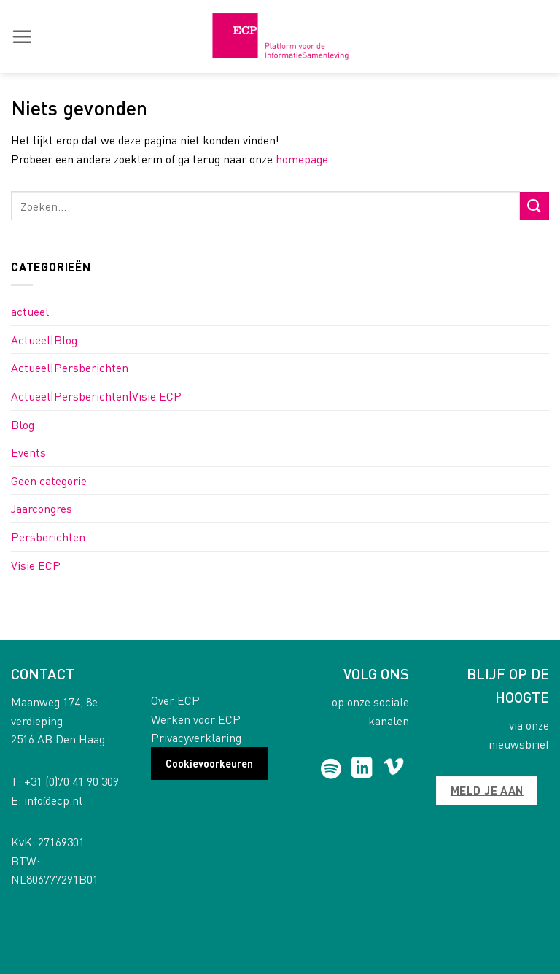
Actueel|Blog (44, 340)
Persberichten (48, 537)
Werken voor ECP (196, 719)
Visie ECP (36, 565)
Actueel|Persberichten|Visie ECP (96, 396)
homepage (302, 159)
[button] (22, 36)
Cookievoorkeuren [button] (209, 763)
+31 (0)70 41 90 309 (71, 781)
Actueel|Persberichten (70, 367)
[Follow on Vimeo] (393, 769)
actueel (30, 311)
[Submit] (534, 206)
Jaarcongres (42, 508)
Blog (23, 424)
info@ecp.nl (53, 800)
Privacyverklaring (196, 737)
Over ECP (175, 700)
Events (28, 452)
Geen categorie (49, 480)
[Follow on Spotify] (331, 769)
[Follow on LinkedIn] (362, 769)
